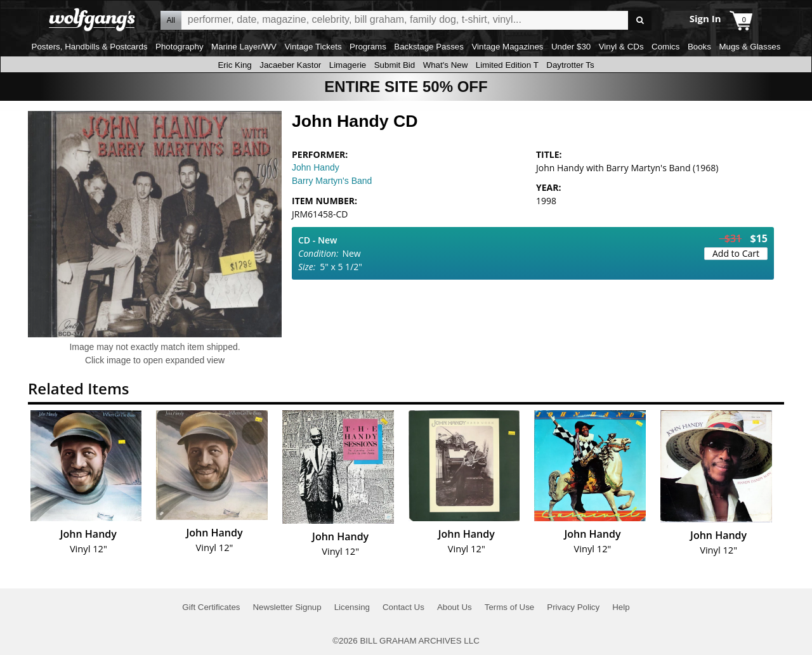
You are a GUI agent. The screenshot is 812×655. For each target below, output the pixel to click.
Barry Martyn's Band (332, 181)
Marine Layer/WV (244, 47)
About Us (455, 607)
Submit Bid (395, 65)
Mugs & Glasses (750, 47)
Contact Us (403, 607)
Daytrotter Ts (570, 65)
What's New (446, 65)
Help (621, 607)
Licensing (352, 607)
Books (699, 47)
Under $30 (571, 47)
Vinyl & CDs (621, 47)
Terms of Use (510, 607)
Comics (665, 47)
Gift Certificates (211, 607)
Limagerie (348, 65)
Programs (368, 47)
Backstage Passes (429, 47)
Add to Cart (736, 253)
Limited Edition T (507, 65)
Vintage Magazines (507, 47)
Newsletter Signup (287, 607)
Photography (180, 47)
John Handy (316, 167)
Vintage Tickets (313, 47)
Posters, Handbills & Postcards (90, 47)
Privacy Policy (573, 607)
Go (640, 21)
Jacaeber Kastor (290, 65)
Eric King (234, 65)
